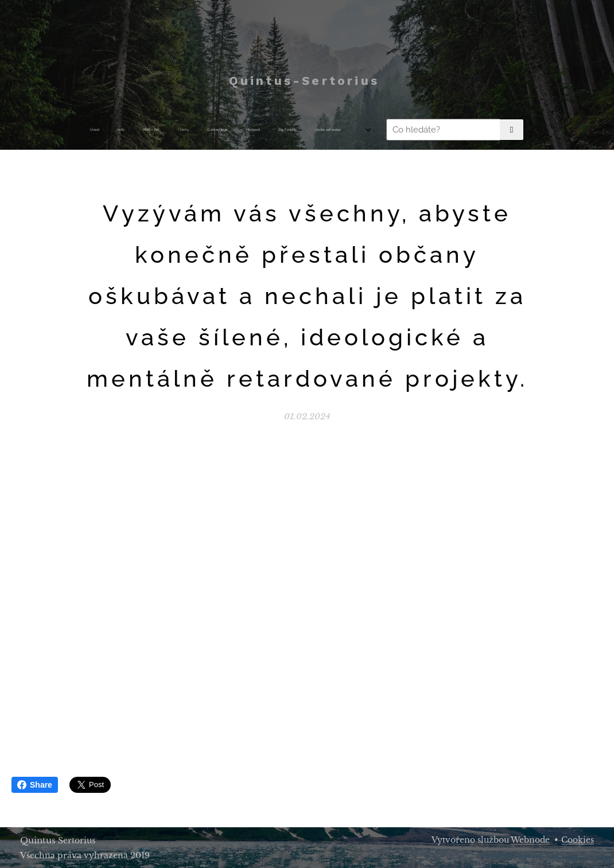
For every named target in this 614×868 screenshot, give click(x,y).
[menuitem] (164, 130)
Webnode (530, 840)
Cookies (578, 840)
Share (35, 785)
